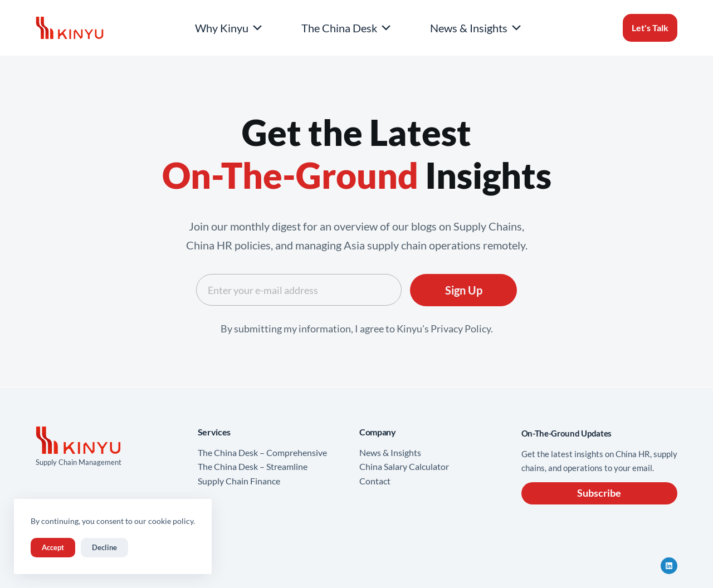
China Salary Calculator (404, 466)
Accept (53, 547)
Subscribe (599, 493)
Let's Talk (650, 28)
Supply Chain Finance (239, 481)
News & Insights (477, 28)
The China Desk (347, 28)
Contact (375, 481)
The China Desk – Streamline (253, 466)
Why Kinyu (229, 28)
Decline (104, 547)
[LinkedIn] (669, 566)
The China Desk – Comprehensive (262, 452)
